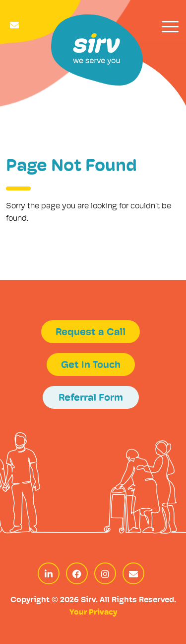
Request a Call (91, 333)
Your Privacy (93, 613)
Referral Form (91, 398)
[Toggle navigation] (170, 27)
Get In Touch (91, 366)
